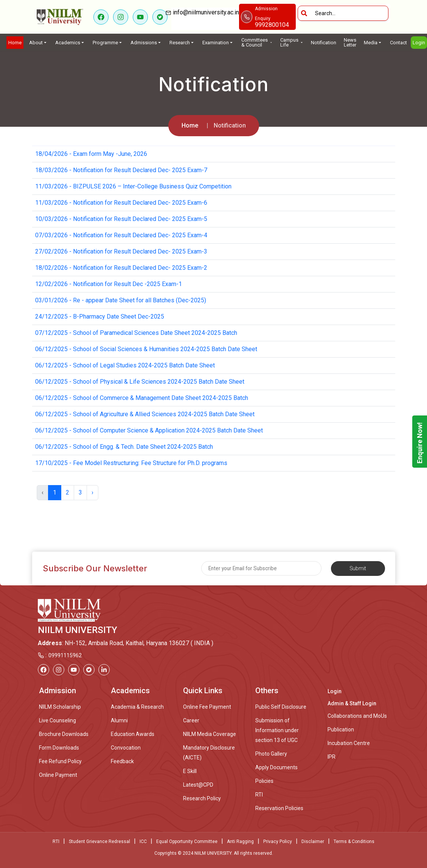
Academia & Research (137, 707)
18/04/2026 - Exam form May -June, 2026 (91, 154)
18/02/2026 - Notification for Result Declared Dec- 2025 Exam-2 (121, 268)
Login (419, 43)
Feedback (122, 761)
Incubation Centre (349, 743)
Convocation (126, 748)
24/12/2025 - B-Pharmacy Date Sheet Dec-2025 (100, 317)
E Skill (190, 771)
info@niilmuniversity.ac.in (205, 17)
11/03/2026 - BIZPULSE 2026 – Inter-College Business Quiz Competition (133, 186)
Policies (264, 781)
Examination (218, 43)
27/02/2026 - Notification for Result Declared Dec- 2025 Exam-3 (121, 251)
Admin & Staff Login (352, 703)
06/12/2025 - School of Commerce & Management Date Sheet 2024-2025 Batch (142, 398)
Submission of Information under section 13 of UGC (277, 730)
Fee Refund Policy (60, 761)
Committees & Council (257, 42)
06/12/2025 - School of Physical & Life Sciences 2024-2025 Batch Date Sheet (140, 382)
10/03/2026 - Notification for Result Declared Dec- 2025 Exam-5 (121, 219)
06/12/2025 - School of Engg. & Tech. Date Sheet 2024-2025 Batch (124, 447)
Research (182, 43)
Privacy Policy (278, 842)
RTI (259, 795)
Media (373, 43)
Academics (70, 43)
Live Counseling (57, 720)
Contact (398, 43)
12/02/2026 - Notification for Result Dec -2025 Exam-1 (109, 284)
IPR (332, 757)
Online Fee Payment (207, 707)
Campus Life (292, 42)
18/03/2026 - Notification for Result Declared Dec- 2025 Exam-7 (121, 170)
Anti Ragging (240, 842)
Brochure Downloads (64, 734)
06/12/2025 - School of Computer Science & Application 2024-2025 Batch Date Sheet (149, 430)
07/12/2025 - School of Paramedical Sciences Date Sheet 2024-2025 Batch (136, 333)
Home (15, 43)
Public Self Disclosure (281, 707)
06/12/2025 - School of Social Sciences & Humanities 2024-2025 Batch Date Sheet (146, 349)
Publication (341, 730)
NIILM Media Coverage (210, 734)
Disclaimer (313, 842)
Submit (358, 568)
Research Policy (202, 798)
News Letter (350, 42)
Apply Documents (276, 767)
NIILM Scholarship (60, 707)
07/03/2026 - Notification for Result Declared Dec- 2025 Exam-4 (121, 235)
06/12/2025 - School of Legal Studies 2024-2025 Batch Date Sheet (125, 365)
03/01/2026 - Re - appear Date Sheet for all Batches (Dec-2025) (121, 300)
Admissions (146, 43)
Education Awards (133, 734)
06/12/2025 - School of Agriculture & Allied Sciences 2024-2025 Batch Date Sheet (145, 414)
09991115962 (65, 655)
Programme (108, 43)
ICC (143, 842)
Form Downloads (59, 748)
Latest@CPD (198, 785)
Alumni (119, 720)
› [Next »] (92, 492)
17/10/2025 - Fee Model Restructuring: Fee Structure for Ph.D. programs (131, 463)
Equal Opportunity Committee (187, 842)
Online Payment (58, 775)
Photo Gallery (271, 754)
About (38, 43)
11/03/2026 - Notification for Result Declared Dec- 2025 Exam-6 (121, 203)
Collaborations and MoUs (357, 716)
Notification (324, 43)
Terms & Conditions (354, 842)
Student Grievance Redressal (99, 842)
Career (191, 720)
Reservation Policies (279, 808)
